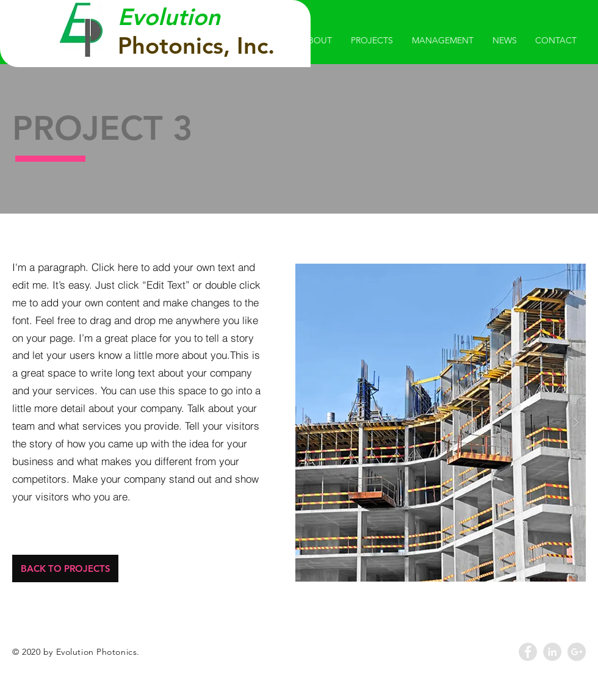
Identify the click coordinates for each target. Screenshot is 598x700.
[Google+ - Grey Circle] (577, 652)
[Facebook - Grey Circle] (528, 652)
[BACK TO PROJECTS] (65, 568)
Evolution (169, 17)
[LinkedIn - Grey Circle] (552, 652)
